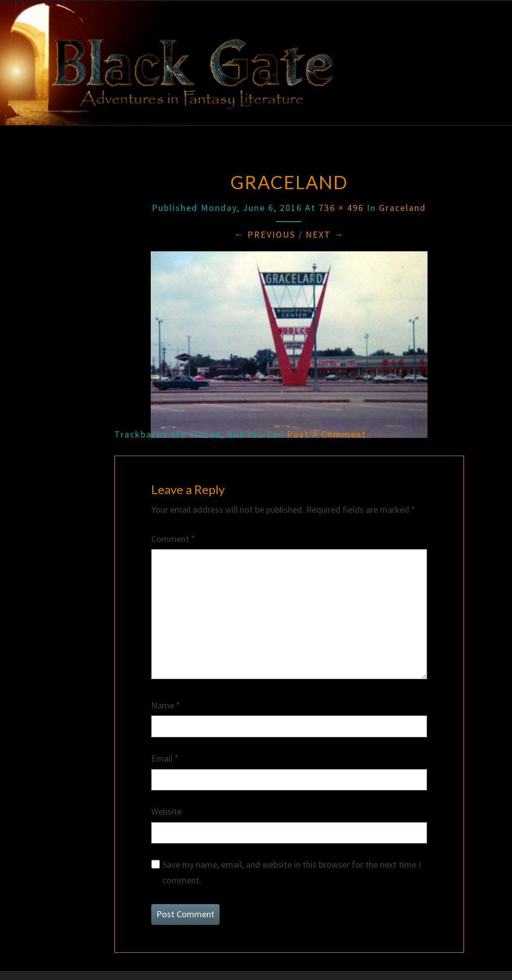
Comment (173, 539)
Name (166, 705)
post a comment (327, 434)
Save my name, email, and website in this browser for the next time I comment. (292, 872)
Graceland (402, 208)
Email (165, 758)
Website (166, 811)
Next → (325, 234)
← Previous (265, 234)
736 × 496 (341, 208)
